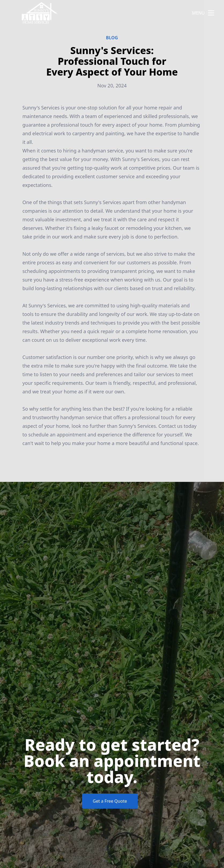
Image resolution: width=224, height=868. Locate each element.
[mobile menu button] (211, 13)
